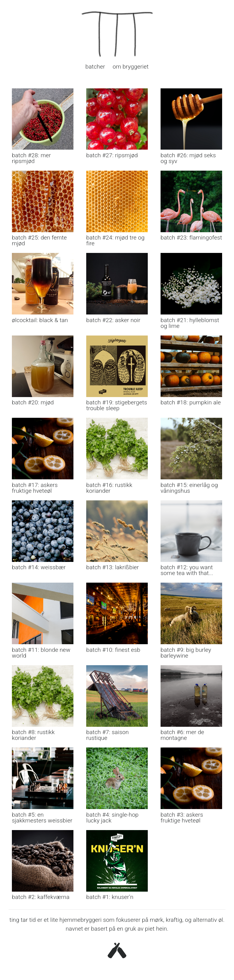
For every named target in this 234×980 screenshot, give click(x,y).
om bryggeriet (131, 67)
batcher (95, 67)
